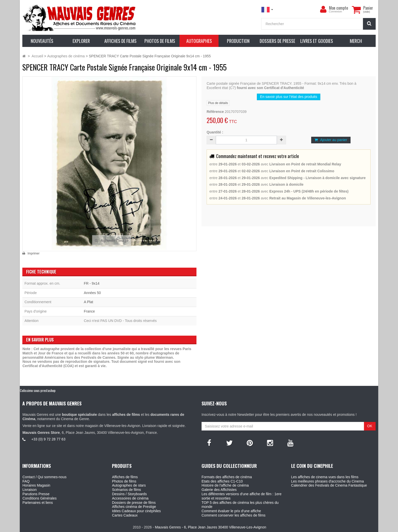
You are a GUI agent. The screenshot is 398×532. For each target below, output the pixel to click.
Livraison (29, 490)
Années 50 (92, 293)
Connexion (336, 11)
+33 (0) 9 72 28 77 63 (48, 439)
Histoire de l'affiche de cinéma (225, 485)
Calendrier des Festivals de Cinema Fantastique (329, 485)
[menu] (323, 9)
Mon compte (338, 8)
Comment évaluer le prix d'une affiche (231, 511)
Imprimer (33, 253)
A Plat (88, 302)
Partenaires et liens (38, 503)
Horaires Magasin (36, 485)
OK (370, 426)
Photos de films (124, 481)
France (89, 311)
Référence (215, 112)
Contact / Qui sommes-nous (44, 477)
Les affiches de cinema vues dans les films (325, 477)
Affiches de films (125, 477)
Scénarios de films (126, 490)
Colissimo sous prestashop (38, 390)
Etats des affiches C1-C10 (222, 481)
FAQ (26, 481)
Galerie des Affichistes (219, 490)
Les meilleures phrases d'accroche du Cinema (328, 481)
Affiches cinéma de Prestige (134, 507)
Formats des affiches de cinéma (227, 477)
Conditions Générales (39, 498)
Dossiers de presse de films (134, 503)
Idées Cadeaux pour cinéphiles (136, 511)
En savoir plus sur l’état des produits (289, 97)
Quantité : (215, 132)
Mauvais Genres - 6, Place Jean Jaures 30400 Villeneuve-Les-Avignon (210, 527)
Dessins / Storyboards (129, 494)
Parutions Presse (36, 494)
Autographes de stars (129, 485)
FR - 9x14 (92, 283)
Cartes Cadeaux (125, 515)
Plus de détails (218, 103)
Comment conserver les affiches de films (234, 515)
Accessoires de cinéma (130, 498)
